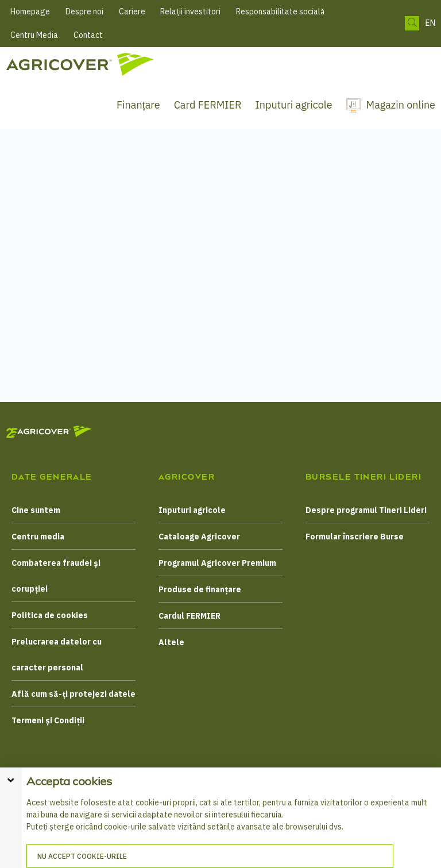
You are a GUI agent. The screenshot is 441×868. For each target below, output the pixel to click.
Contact (88, 35)
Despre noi (84, 11)
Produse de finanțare (200, 589)
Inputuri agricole (294, 105)
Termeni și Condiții (48, 720)
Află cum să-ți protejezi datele (73, 694)
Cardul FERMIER (189, 616)
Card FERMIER (208, 105)
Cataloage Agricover (199, 537)
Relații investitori (190, 11)
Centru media (38, 537)
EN (430, 23)
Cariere (132, 11)
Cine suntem (36, 510)
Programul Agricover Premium (217, 563)
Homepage (30, 11)
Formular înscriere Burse (355, 537)
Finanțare (138, 105)
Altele (171, 642)
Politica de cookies (50, 615)
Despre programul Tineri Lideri (366, 510)
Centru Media (34, 35)
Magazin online (401, 105)
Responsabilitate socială (280, 11)
